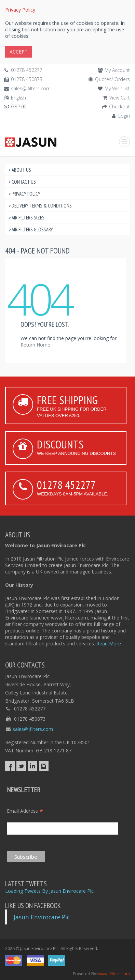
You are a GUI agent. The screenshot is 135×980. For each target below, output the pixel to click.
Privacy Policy (20, 10)
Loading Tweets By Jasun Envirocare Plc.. (50, 891)
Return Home (35, 345)
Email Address (25, 811)
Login (124, 116)
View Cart (120, 98)
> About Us (20, 170)
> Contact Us (22, 182)
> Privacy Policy (24, 194)
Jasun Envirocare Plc (42, 917)
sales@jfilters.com (31, 88)
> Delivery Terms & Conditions (40, 206)
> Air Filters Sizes (26, 218)
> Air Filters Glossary (31, 229)
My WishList (117, 88)
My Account (117, 70)
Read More (109, 644)
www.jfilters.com (114, 974)
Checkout (119, 106)
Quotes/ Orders (112, 79)
